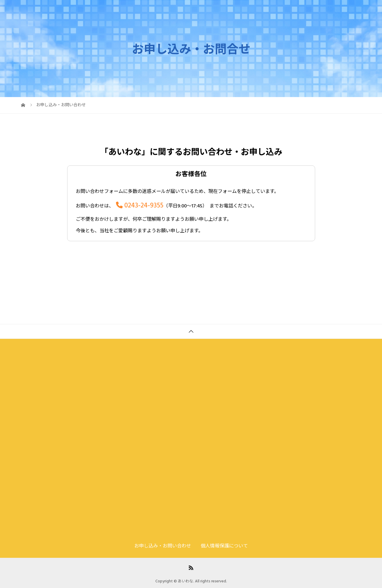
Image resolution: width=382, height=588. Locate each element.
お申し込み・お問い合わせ (329, 10)
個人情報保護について (224, 546)
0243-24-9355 (144, 206)
